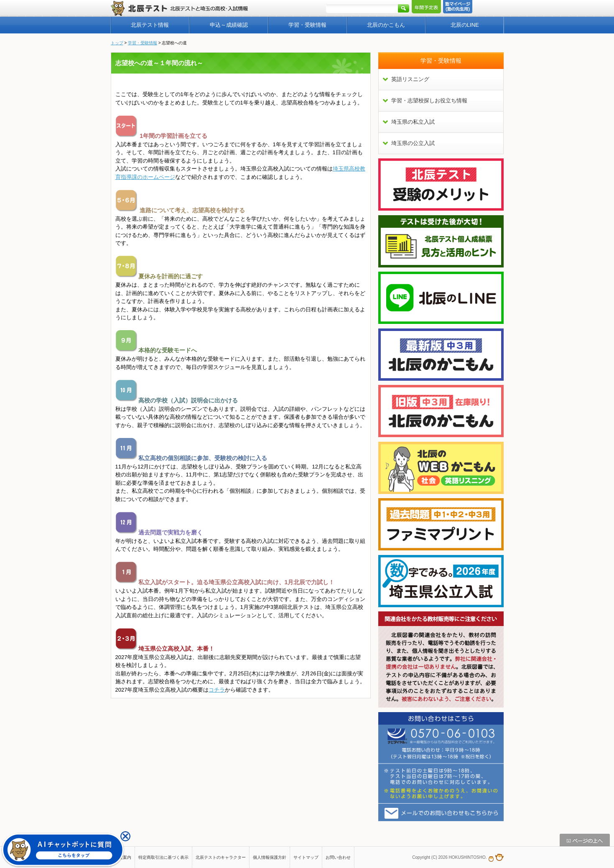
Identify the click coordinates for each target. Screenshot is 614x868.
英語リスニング (410, 79)
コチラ (217, 690)
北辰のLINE (465, 25)
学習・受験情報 (307, 25)
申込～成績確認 (229, 25)
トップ (117, 43)
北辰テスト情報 (150, 25)
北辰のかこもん (386, 25)
